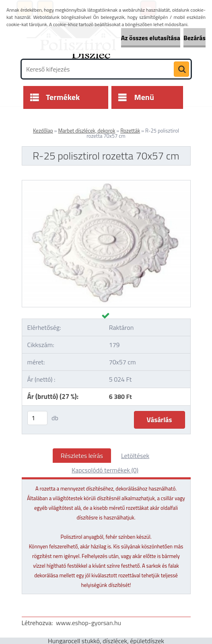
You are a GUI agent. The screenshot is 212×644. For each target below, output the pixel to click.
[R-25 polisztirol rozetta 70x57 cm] (106, 184)
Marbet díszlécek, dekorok (86, 131)
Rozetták (130, 131)
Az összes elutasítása (151, 38)
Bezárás (195, 38)
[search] (181, 70)
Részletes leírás (82, 456)
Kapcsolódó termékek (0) (105, 470)
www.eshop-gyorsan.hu (89, 623)
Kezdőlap (43, 131)
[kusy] (37, 418)
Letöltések (135, 456)
